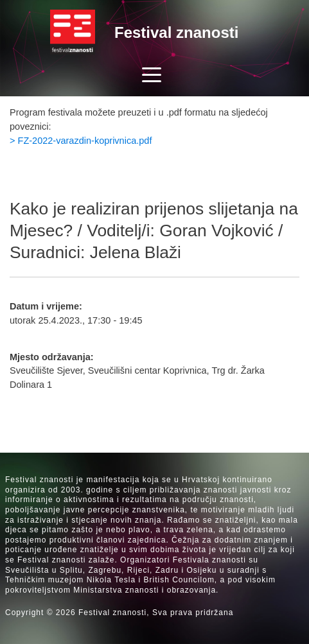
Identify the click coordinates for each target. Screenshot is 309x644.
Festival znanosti (176, 32)
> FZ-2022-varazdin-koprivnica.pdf (81, 141)
